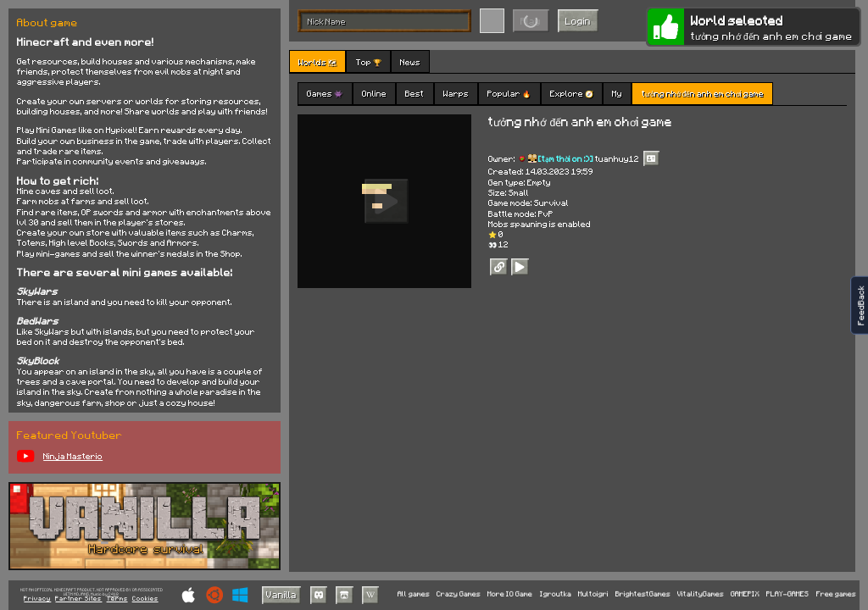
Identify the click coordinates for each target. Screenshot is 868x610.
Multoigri (593, 594)
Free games (836, 594)
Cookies (145, 599)
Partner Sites (78, 599)
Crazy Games (459, 594)
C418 (114, 594)
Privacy (37, 599)
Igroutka (556, 594)
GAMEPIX (745, 594)
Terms (117, 599)
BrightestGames (643, 594)
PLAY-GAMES (787, 594)
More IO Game (510, 594)
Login (578, 21)
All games (414, 594)
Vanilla (281, 594)
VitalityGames (701, 594)
